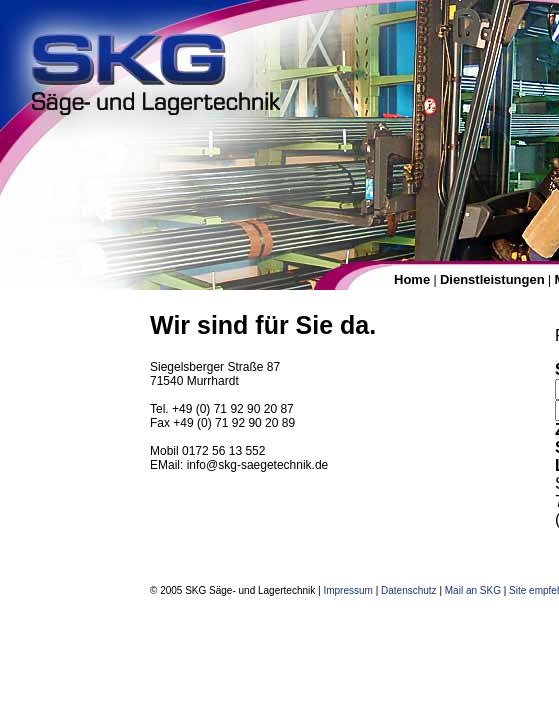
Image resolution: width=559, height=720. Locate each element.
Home (412, 279)
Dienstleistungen (492, 279)
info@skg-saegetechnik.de (258, 465)
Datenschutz (409, 590)
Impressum (347, 590)
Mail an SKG (473, 590)
